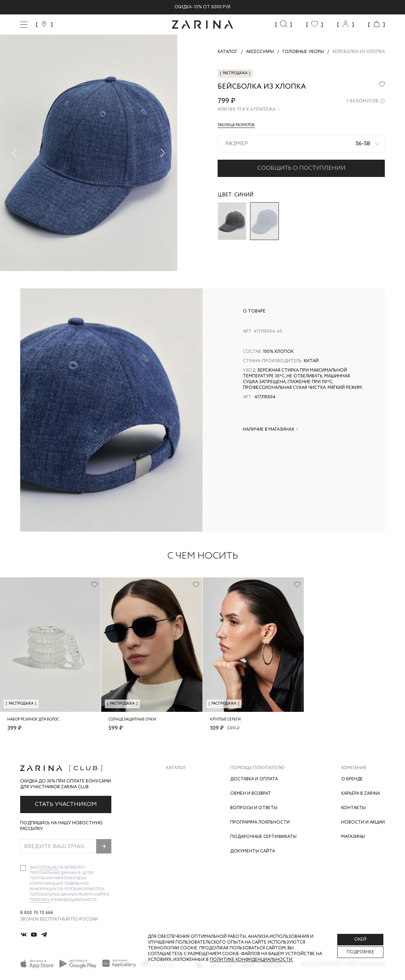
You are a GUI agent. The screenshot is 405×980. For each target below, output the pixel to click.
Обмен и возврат (251, 793)
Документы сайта (253, 851)
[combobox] (301, 144)
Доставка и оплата (254, 779)
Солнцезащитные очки (132, 720)
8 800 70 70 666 (37, 913)
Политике (40, 900)
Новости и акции (363, 822)
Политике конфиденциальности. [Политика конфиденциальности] (252, 960)
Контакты (353, 808)
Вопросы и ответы (254, 808)
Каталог (176, 768)
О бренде (352, 779)
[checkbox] (23, 868)
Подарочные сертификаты (263, 837)
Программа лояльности (260, 822)
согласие (48, 868)
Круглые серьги (225, 720)
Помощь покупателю (257, 768)
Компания (354, 768)
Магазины (353, 837)
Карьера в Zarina (361, 793)
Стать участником (66, 804)
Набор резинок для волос (33, 720)
